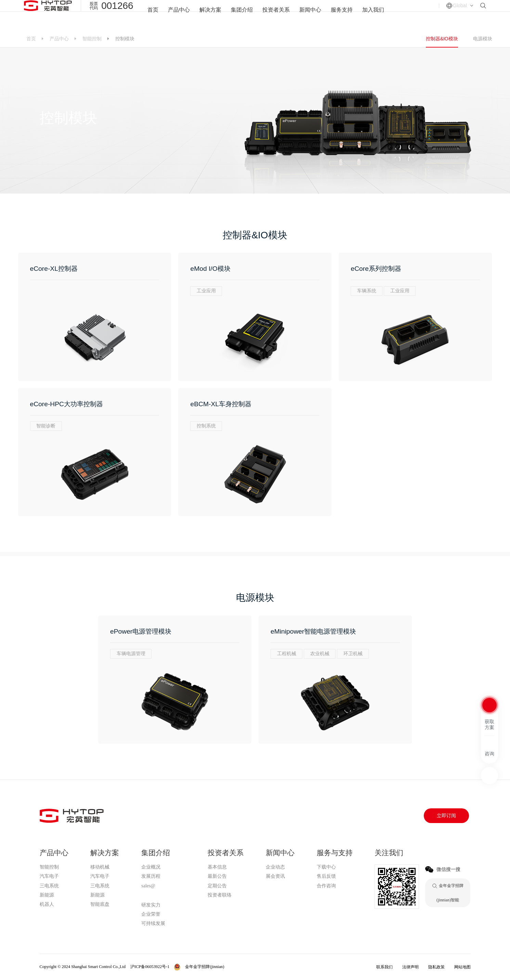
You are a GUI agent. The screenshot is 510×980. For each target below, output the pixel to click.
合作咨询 (326, 886)
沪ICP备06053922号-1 (150, 967)
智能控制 (92, 39)
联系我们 (384, 967)
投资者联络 (220, 895)
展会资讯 (275, 876)
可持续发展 (153, 923)
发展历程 (151, 876)
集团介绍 (242, 15)
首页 (153, 15)
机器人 (47, 904)
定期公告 (217, 886)
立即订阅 (446, 816)
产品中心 (179, 15)
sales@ (148, 886)
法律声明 (410, 967)
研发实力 (151, 905)
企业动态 (275, 867)
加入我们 (373, 15)
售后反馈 (326, 876)
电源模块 (483, 39)
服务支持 (342, 15)
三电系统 (49, 886)
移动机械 (100, 867)
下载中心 (326, 867)
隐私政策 (436, 967)
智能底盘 (100, 904)
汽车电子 (49, 876)
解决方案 (210, 15)
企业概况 (151, 867)
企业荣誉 (151, 914)
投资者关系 (276, 15)
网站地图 (462, 967)
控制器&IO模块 (442, 39)
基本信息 (217, 867)
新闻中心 (310, 15)
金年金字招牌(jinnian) (163, 896)
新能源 (47, 895)
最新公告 (217, 876)
